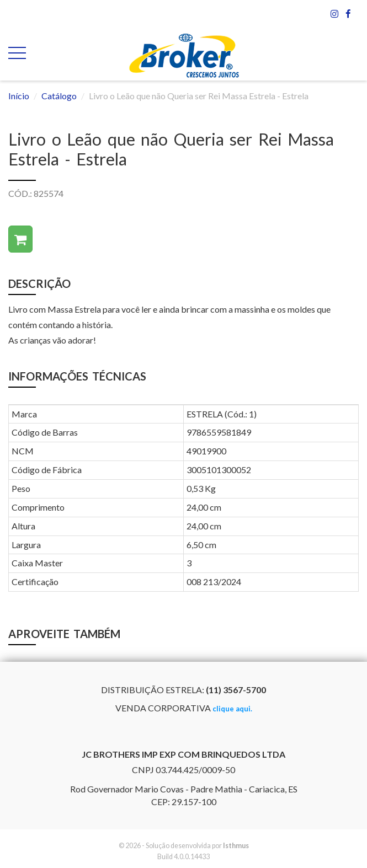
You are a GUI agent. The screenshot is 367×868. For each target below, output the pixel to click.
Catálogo (59, 96)
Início (19, 96)
